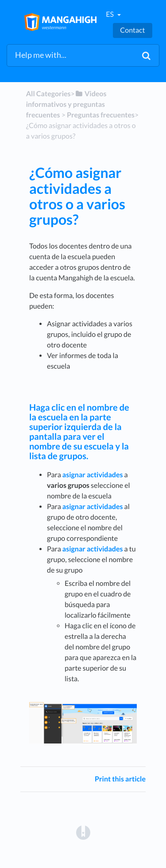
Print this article (120, 779)
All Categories (48, 94)
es (110, 14)
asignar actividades (93, 475)
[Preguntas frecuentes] (101, 115)
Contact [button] (132, 30)
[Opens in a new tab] (83, 832)
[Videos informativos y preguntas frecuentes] (66, 104)
